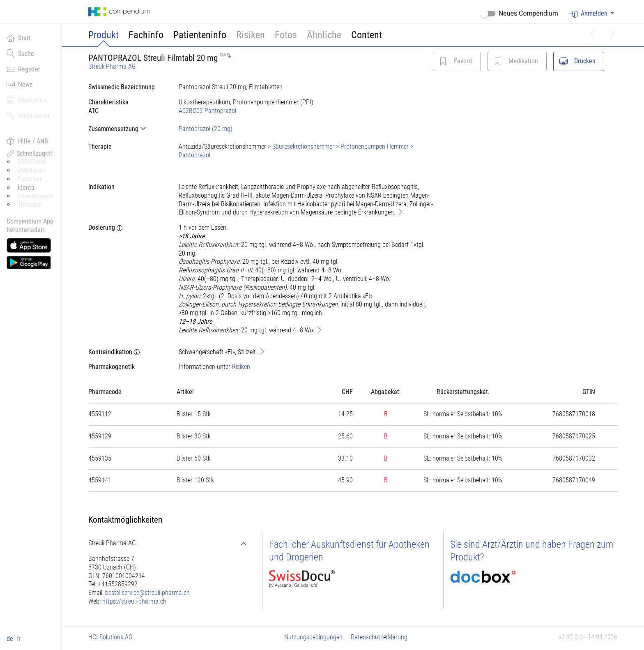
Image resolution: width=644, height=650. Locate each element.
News (20, 84)
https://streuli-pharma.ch (134, 601)
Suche (20, 53)
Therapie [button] (29, 204)
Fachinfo (146, 35)
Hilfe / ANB (27, 141)
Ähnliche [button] (324, 35)
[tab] (127, 129)
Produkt (103, 35)
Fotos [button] (286, 35)
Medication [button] (27, 100)
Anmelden (589, 14)
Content (367, 35)
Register (23, 69)
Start (19, 38)
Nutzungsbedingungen (313, 637)
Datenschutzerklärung (379, 637)
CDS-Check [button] (32, 162)
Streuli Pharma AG (112, 66)
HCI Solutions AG (110, 637)
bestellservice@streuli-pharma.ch (147, 593)
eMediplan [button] (32, 170)
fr (19, 639)
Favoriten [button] (30, 179)
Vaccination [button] (28, 115)
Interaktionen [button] (35, 196)
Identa (26, 188)
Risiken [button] (251, 35)
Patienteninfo (200, 35)
